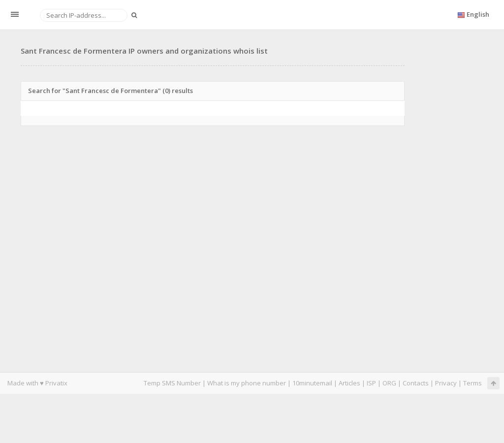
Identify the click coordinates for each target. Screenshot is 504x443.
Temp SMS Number (172, 383)
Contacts (416, 383)
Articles (349, 383)
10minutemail (312, 383)
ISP (371, 383)
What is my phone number (247, 383)
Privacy (446, 383)
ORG (389, 383)
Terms (472, 383)
